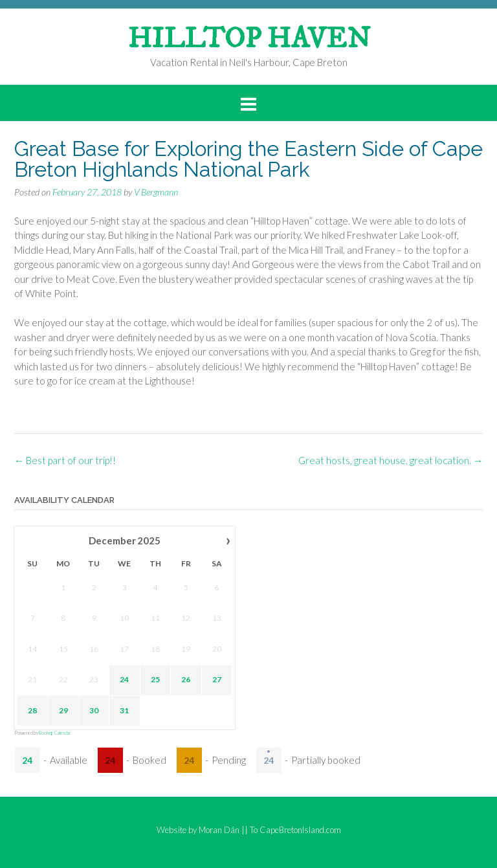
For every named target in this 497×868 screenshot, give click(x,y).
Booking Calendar (55, 733)
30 (94, 710)
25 (155, 680)
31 (124, 710)
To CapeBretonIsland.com (295, 830)
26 (186, 680)
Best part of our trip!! (65, 460)
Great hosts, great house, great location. (391, 460)
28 (32, 710)
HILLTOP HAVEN (249, 39)
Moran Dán (219, 830)
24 (124, 680)
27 (217, 680)
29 (63, 710)
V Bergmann (156, 192)
